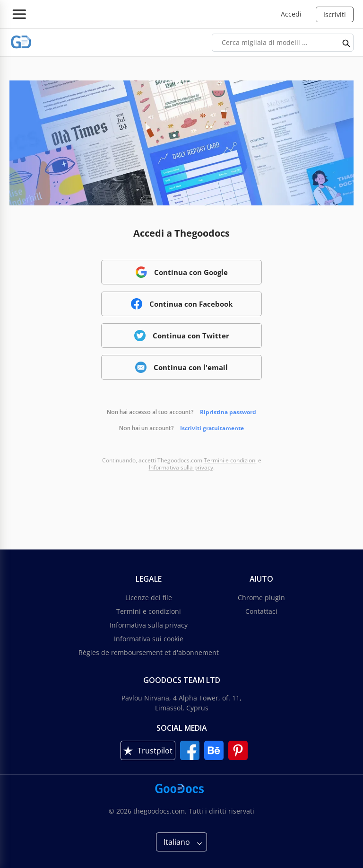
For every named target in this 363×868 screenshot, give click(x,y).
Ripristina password (228, 412)
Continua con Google (182, 272)
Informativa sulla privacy (181, 467)
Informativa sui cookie (149, 639)
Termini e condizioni (230, 460)
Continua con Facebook (182, 304)
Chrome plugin (261, 598)
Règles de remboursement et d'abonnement (149, 652)
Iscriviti (335, 14)
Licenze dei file (149, 598)
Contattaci (261, 611)
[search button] (346, 43)
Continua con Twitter (182, 336)
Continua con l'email (181, 367)
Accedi (291, 14)
